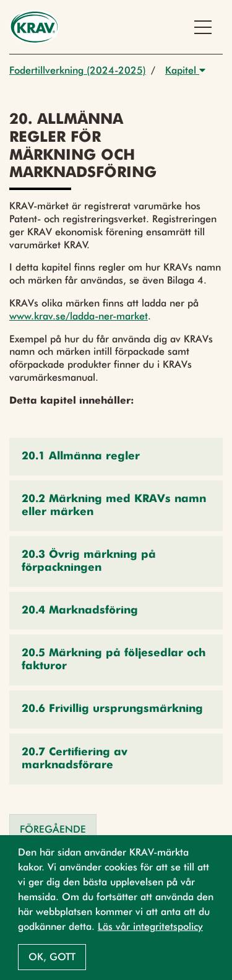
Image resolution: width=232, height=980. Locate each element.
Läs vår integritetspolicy (150, 926)
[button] (116, 457)
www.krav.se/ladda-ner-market (79, 316)
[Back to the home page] (34, 27)
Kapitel (185, 70)
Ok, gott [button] (52, 957)
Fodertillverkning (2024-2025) (78, 70)
